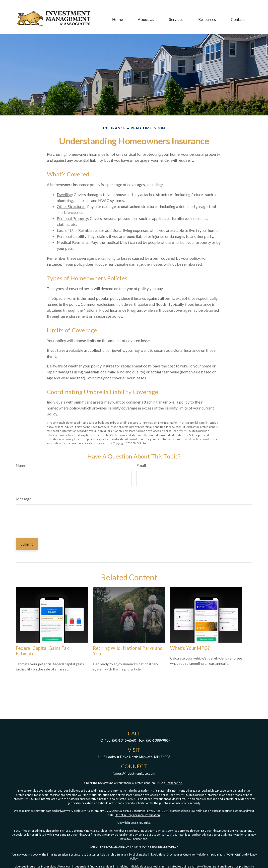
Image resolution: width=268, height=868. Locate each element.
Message (24, 499)
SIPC (137, 831)
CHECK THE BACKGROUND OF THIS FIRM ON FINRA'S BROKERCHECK (134, 846)
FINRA (129, 831)
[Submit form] (27, 544)
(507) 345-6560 (124, 740)
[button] (117, 10)
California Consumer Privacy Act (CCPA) (144, 811)
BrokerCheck (174, 783)
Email (141, 465)
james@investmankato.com (134, 773)
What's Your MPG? (190, 648)
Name (21, 465)
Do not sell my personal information (137, 815)
